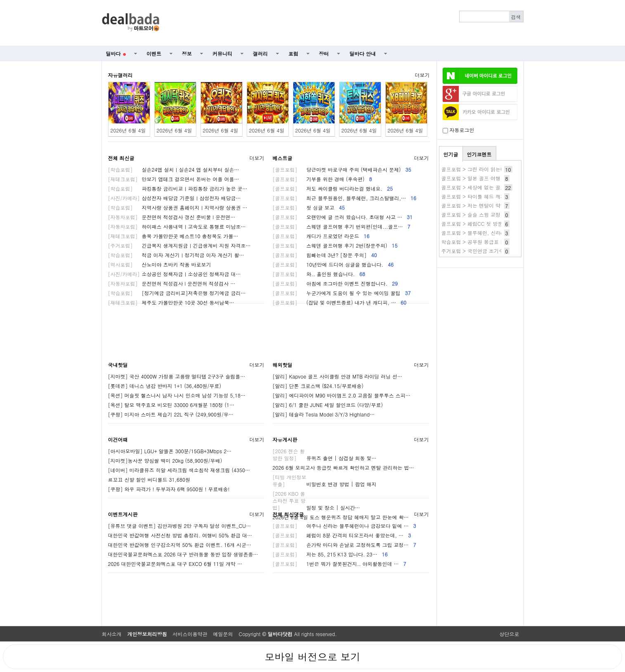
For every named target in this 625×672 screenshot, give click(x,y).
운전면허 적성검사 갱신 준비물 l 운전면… (172, 217)
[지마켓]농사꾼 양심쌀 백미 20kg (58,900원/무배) (165, 460)
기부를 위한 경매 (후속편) (322, 179)
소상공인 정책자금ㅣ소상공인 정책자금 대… (175, 274)
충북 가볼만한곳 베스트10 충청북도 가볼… (173, 236)
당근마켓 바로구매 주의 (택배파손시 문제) (342, 169)
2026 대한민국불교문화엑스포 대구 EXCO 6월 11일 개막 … (175, 564)
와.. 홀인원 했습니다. (319, 274)
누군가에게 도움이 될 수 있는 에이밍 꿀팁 (342, 293)
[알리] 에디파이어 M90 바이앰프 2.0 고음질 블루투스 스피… (342, 395)
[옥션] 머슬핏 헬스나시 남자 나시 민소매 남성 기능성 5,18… (177, 395)
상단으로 (509, 634)
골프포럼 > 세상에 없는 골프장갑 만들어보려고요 (497, 187)
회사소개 (112, 634)
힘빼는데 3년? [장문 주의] (325, 255)
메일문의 (223, 634)
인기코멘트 (479, 154)
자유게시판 (285, 439)
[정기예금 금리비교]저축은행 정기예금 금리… (177, 293)
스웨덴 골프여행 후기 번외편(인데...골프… (342, 226)
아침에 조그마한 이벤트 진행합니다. (335, 283)
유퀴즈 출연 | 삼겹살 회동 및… (325, 458)
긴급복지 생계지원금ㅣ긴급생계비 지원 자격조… (179, 245)
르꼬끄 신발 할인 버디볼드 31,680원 (149, 479)
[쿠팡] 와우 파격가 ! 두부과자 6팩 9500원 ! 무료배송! (169, 489)
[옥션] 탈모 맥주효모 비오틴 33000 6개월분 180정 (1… (171, 405)
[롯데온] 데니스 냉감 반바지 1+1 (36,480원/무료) (165, 386)
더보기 (422, 75)
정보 (187, 53)
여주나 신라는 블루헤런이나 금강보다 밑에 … (344, 526)
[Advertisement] (346, 23)
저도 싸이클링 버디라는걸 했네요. (333, 188)
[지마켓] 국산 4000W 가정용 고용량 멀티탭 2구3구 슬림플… (177, 376)
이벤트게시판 (123, 514)
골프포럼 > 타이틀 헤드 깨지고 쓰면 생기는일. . (495, 196)
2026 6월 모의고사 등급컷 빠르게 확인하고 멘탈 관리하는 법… (343, 467)
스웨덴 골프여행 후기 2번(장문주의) (335, 245)
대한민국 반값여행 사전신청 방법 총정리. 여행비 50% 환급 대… (180, 535)
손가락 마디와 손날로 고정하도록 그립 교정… (344, 545)
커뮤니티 (222, 53)
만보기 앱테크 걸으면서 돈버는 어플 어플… (174, 179)
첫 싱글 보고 (309, 207)
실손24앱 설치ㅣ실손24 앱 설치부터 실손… (174, 169)
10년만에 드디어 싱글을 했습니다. (333, 264)
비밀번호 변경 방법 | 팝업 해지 (325, 484)
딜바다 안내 (363, 53)
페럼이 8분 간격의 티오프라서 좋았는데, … (342, 535)
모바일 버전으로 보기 (312, 657)
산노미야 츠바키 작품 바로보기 (160, 264)
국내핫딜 (118, 365)
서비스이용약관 (190, 634)
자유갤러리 (120, 75)
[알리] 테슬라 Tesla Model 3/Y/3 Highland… (324, 414)
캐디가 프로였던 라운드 (321, 236)
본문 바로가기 (0, 0)
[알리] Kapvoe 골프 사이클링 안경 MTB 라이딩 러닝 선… (338, 376)
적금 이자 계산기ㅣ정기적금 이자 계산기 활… (176, 255)
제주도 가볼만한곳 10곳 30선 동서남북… (171, 302)
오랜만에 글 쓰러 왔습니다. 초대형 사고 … (343, 217)
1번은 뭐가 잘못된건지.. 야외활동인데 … (340, 564)
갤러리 (260, 53)
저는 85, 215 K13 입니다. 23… (330, 554)
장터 (324, 53)
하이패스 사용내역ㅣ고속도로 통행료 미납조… (177, 226)
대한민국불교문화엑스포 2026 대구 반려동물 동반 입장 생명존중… (183, 554)
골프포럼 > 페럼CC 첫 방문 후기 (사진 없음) (491, 224)
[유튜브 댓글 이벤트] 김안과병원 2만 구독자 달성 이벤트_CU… (179, 526)
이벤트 (154, 53)
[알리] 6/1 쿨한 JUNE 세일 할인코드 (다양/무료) (328, 405)
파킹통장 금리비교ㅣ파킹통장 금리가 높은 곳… (178, 188)
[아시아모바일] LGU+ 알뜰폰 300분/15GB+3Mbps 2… (170, 451)
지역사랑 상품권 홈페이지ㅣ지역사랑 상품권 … (178, 207)
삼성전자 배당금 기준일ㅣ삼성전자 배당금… (175, 198)
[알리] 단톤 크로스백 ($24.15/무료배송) (318, 386)
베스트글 (283, 158)
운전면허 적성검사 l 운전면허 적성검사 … (172, 283)
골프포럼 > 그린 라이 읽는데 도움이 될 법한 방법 (497, 169)
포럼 (293, 53)
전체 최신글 (121, 158)
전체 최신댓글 (288, 514)
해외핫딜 (283, 365)
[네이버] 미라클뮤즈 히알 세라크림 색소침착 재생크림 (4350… (179, 470)
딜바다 (116, 53)
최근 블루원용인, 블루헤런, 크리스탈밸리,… (345, 198)
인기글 (451, 154)
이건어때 (118, 439)
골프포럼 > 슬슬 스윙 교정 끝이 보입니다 (488, 214)
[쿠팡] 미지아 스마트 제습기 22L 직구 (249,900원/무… (171, 414)
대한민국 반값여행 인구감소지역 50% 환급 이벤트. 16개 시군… (180, 545)
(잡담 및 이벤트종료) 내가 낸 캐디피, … (340, 302)
